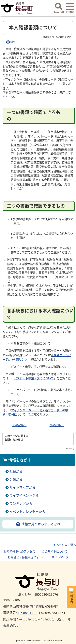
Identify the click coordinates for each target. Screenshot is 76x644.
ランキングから (21, 504)
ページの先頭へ (66, 545)
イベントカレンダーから (27, 512)
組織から (16, 471)
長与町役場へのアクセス (19, 552)
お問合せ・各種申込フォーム (26, 557)
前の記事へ (19, 425)
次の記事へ (57, 425)
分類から (16, 479)
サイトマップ (60, 557)
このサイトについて (55, 552)
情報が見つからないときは (38, 524)
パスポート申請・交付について (34, 378)
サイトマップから (22, 488)
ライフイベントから (24, 496)
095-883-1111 (27, 613)
